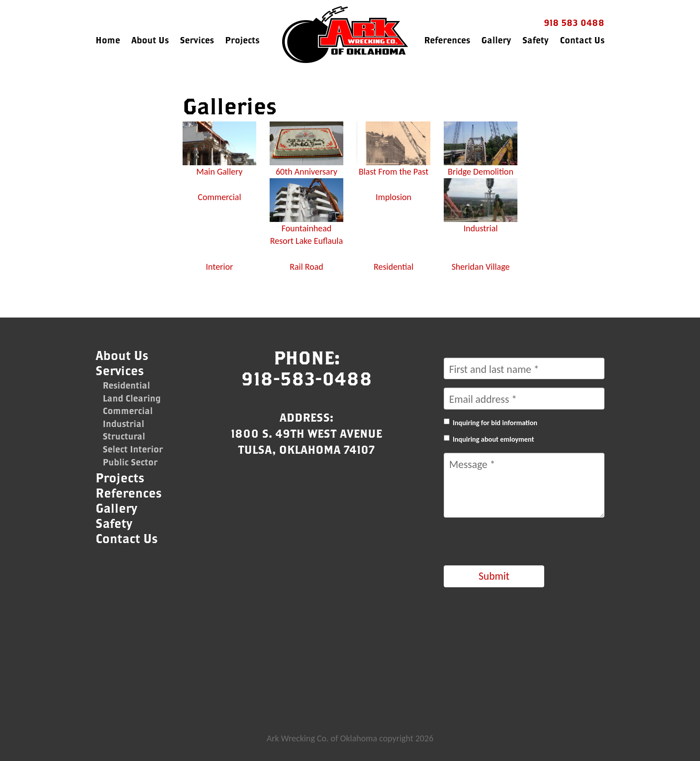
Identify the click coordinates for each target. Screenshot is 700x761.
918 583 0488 (574, 23)
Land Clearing (132, 398)
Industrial (123, 424)
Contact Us (582, 40)
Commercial (128, 411)
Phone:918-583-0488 (307, 368)
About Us (150, 40)
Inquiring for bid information (495, 423)
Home (108, 40)
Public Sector (130, 462)
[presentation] (512, 544)
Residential (126, 385)
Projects (242, 40)
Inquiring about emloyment (493, 439)
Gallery (496, 40)
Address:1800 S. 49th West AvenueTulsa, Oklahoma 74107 (306, 433)
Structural (124, 436)
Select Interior (133, 449)
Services (197, 40)
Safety (535, 40)
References (447, 40)
